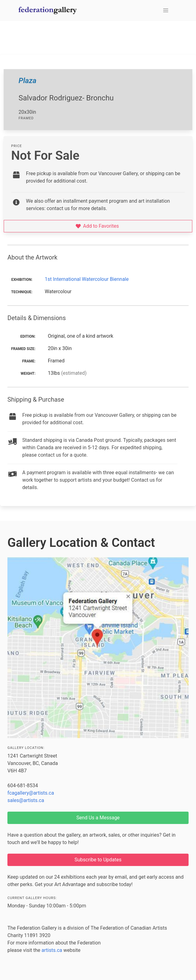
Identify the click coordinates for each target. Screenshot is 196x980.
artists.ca (52, 950)
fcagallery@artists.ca (31, 793)
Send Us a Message (98, 818)
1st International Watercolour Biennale (87, 279)
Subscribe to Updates (98, 860)
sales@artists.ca (26, 800)
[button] (166, 11)
